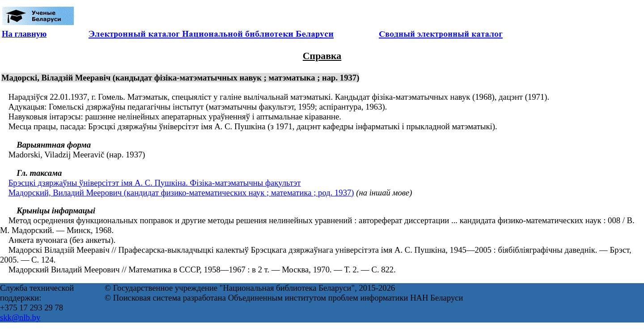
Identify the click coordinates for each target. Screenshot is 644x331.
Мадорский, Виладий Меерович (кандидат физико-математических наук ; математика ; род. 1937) (181, 193)
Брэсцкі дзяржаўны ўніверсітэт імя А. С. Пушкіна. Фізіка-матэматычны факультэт (155, 183)
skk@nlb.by (20, 317)
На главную (24, 34)
